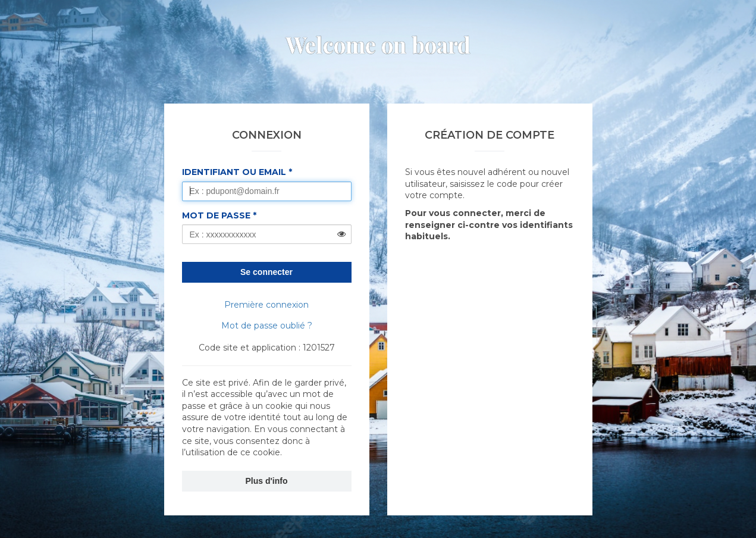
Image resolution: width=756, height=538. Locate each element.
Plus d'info (267, 481)
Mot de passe (216, 215)
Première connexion (266, 305)
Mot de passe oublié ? (267, 326)
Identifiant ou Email (234, 172)
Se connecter (266, 272)
